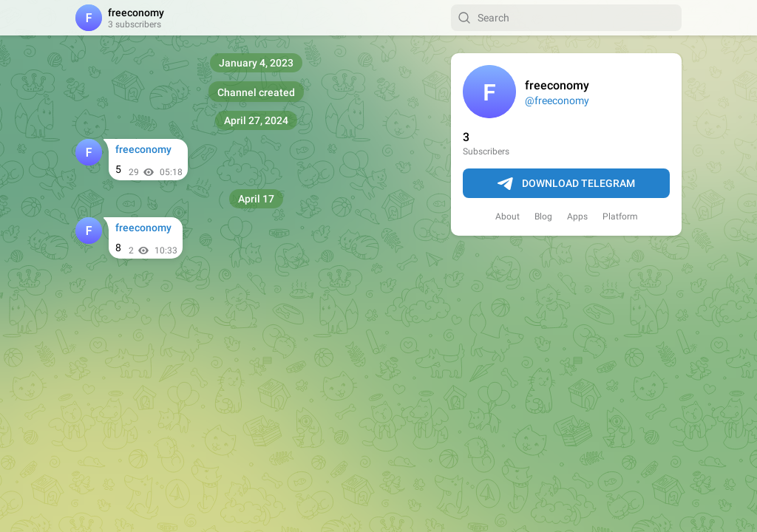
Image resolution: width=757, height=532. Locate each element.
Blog (543, 216)
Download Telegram (566, 184)
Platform (620, 216)
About (508, 216)
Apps (577, 216)
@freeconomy (557, 100)
